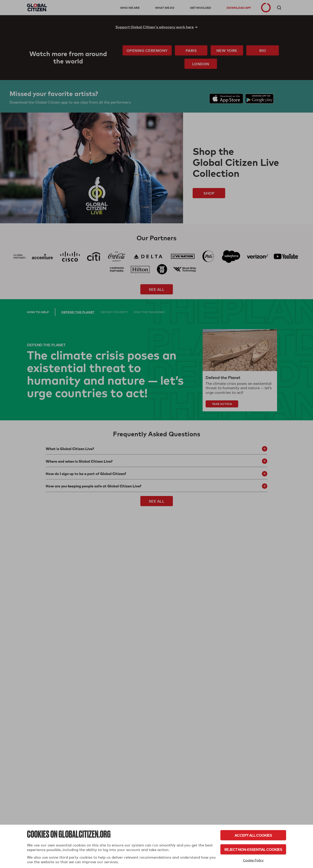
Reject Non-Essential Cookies (253, 849)
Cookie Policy (253, 860)
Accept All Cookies (253, 835)
